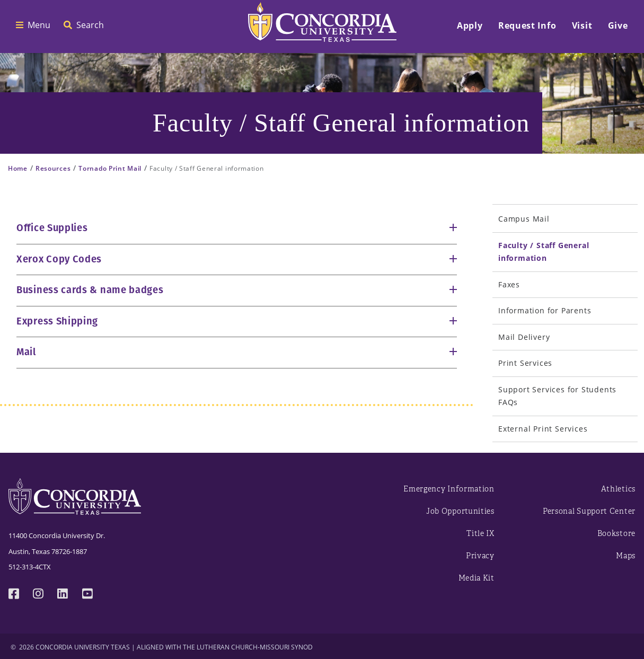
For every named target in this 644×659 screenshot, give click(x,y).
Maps (626, 556)
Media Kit (477, 578)
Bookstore (616, 534)
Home (18, 168)
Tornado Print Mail (110, 168)
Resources (53, 168)
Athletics (618, 489)
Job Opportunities (460, 511)
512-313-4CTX (30, 567)
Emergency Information (449, 489)
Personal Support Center (589, 511)
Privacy (480, 556)
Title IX (480, 534)
